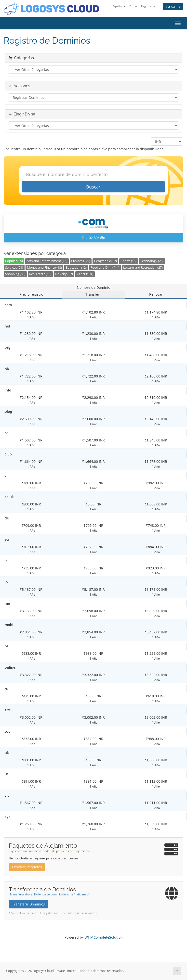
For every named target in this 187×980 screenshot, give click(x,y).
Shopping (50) (15, 274)
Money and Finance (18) (44, 268)
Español (119, 6)
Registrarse (148, 6)
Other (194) (85, 274)
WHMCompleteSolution (104, 937)
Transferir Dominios (28, 904)
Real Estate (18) (40, 274)
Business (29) (81, 261)
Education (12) (76, 268)
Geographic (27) (105, 261)
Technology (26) (152, 261)
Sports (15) (129, 261)
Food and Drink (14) (105, 268)
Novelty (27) (64, 274)
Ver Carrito (173, 6)
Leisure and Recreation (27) (143, 268)
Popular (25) (14, 261)
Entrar (133, 6)
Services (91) (14, 268)
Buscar (93, 187)
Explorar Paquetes (27, 867)
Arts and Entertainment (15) (47, 261)
